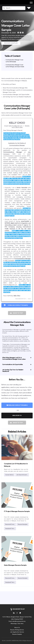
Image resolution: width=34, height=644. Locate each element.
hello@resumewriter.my (19, 621)
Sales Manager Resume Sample (15, 565)
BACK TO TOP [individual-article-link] (18, 313)
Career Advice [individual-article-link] (9, 475)
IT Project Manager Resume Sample (17, 511)
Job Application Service (17, 632)
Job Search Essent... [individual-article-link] (22, 475)
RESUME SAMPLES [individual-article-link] (11, 43)
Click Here (20, 624)
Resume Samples (17, 634)
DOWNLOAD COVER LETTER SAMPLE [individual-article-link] (18, 305)
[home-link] (14, 613)
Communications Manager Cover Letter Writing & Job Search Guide (15, 66)
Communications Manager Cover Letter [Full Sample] (14, 61)
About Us (17, 628)
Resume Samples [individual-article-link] (23, 524)
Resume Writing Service (17, 630)
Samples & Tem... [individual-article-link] (10, 529)
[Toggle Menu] (31, 3)
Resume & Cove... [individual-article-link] (10, 524)
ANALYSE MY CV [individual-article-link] (17, 415)
